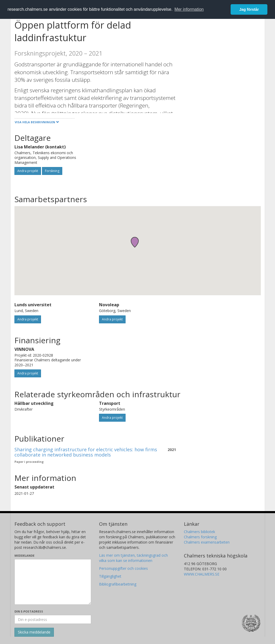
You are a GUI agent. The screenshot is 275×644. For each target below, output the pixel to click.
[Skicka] (34, 632)
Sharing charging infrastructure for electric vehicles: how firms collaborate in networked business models (86, 452)
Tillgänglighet (110, 576)
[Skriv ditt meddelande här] (53, 582)
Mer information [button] (189, 9)
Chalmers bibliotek (199, 532)
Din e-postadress (29, 611)
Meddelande (24, 556)
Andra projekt (28, 171)
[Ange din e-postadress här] (53, 619)
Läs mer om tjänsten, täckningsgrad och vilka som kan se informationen (133, 558)
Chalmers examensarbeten (207, 542)
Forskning (52, 171)
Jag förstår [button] (249, 9)
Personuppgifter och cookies (123, 568)
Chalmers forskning (200, 537)
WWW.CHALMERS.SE (202, 574)
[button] (135, 242)
